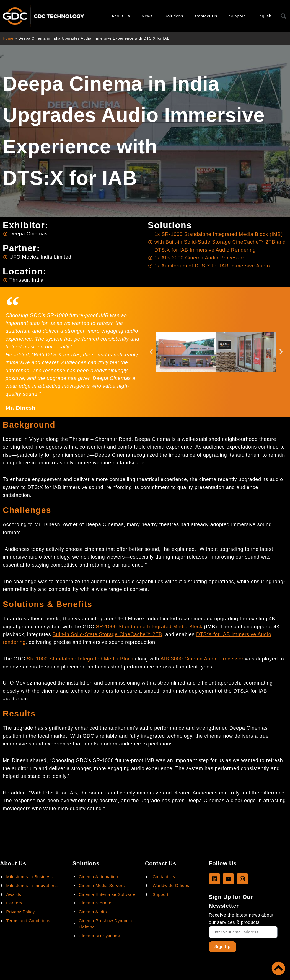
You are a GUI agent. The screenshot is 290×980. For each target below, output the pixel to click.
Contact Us (206, 16)
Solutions (174, 16)
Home (8, 38)
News (147, 16)
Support (237, 16)
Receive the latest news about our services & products (241, 919)
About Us (121, 16)
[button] (151, 352)
